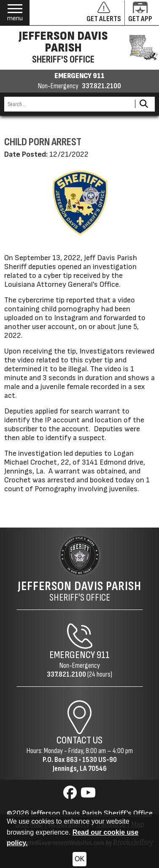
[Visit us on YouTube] (88, 795)
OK (79, 859)
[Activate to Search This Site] (144, 104)
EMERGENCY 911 (79, 76)
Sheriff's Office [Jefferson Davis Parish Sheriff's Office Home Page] (79, 591)
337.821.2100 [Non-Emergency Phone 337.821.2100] (66, 674)
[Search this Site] (68, 104)
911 (103, 655)
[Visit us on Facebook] (71, 795)
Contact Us (79, 740)
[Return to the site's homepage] (80, 555)
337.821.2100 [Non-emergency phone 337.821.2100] (101, 86)
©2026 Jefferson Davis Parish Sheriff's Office (80, 813)
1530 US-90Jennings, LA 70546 (85, 764)
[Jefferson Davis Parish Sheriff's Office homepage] (79, 48)
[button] (15, 13)
